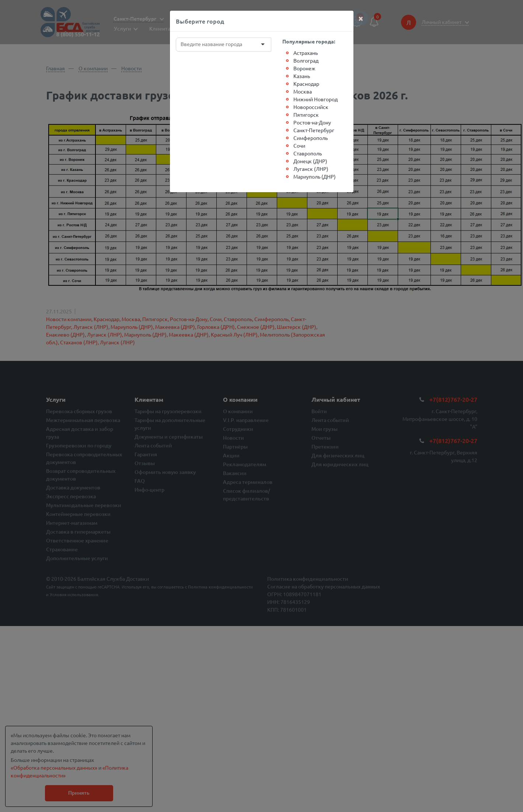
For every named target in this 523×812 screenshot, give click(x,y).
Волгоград (306, 60)
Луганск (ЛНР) (311, 169)
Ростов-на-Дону (312, 122)
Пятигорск (306, 115)
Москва (303, 91)
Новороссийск (311, 107)
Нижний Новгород (315, 99)
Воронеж (304, 68)
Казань (302, 76)
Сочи (299, 145)
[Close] (361, 18)
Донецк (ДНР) (310, 161)
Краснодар (306, 84)
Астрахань (306, 53)
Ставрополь (308, 153)
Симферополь (311, 138)
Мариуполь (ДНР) (315, 176)
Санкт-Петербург (314, 130)
